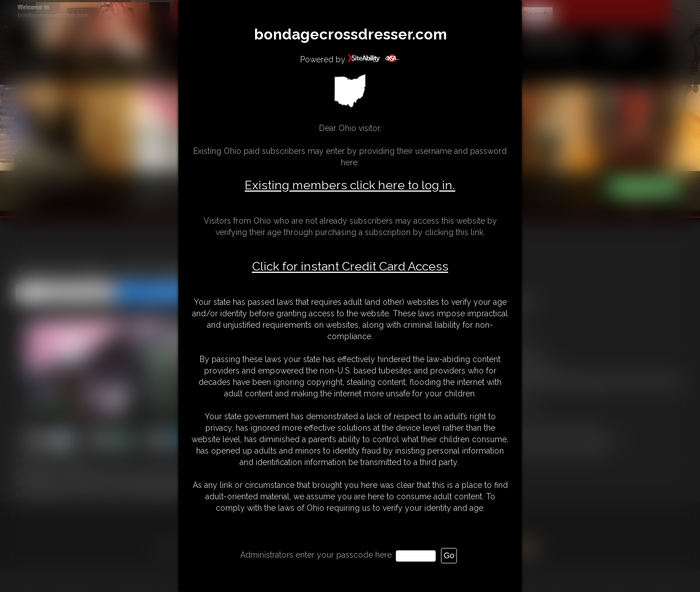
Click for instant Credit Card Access (350, 267)
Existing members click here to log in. (350, 185)
